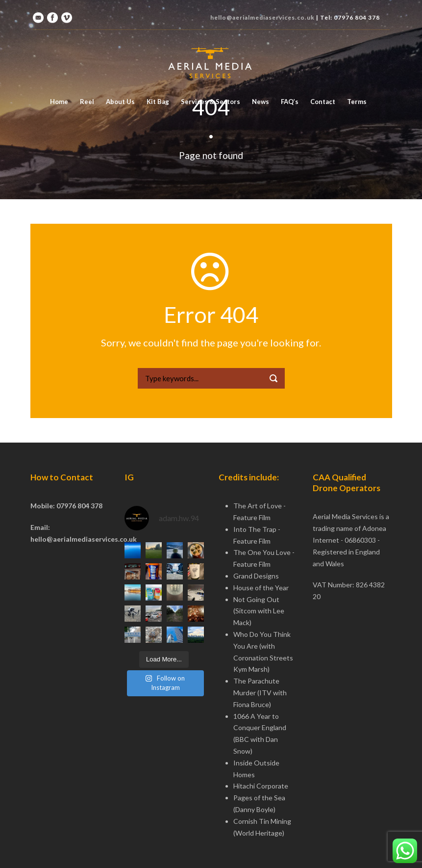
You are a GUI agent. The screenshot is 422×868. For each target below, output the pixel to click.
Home (59, 102)
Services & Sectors (211, 102)
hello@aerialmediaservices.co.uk (262, 17)
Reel (87, 102)
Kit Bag (158, 102)
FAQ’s (290, 102)
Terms (357, 102)
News (261, 102)
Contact (323, 102)
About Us (120, 102)
